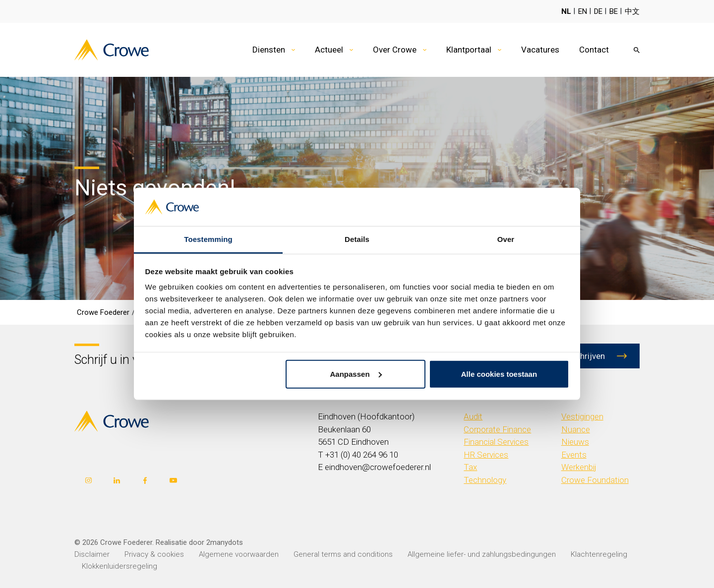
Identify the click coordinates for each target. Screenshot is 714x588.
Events (574, 455)
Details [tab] (357, 239)
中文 (632, 11)
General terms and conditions (343, 554)
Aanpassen (356, 374)
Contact (594, 50)
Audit (473, 416)
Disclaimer (92, 554)
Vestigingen (582, 416)
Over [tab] (506, 239)
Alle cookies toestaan (499, 374)
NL (566, 11)
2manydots (225, 542)
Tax (470, 467)
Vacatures (540, 50)
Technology (485, 480)
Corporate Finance (497, 429)
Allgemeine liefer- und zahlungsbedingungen (482, 554)
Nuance (576, 429)
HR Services (486, 455)
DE (598, 11)
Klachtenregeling (599, 554)
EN (583, 11)
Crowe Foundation (595, 480)
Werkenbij (579, 467)
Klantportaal (469, 50)
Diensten (269, 50)
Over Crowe (395, 50)
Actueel (329, 50)
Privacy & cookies (154, 554)
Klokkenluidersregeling (119, 566)
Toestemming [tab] (208, 239)
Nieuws (575, 442)
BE (614, 11)
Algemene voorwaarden (239, 554)
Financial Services (496, 442)
